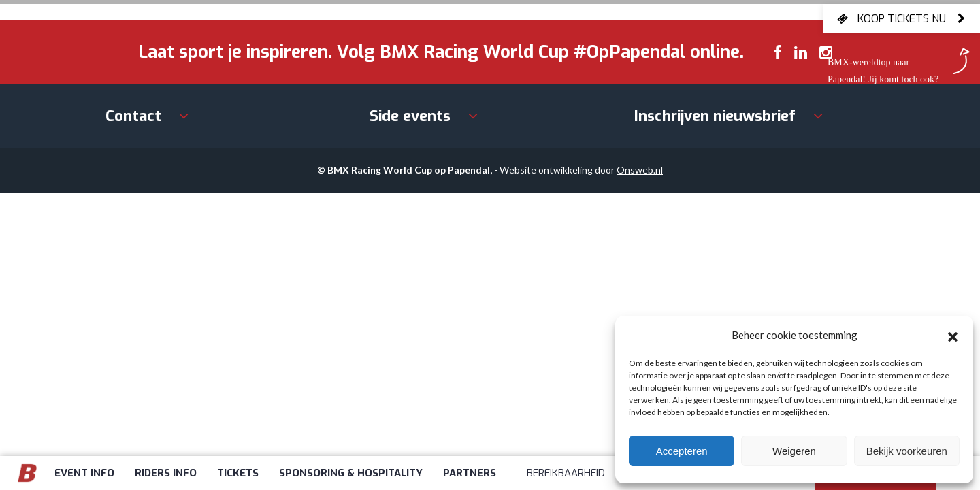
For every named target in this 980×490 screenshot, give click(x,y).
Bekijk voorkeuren (907, 451)
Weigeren (794, 451)
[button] (953, 335)
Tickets (238, 473)
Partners (470, 473)
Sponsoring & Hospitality (351, 473)
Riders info (166, 473)
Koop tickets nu (902, 18)
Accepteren (682, 451)
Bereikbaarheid (566, 473)
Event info (84, 473)
